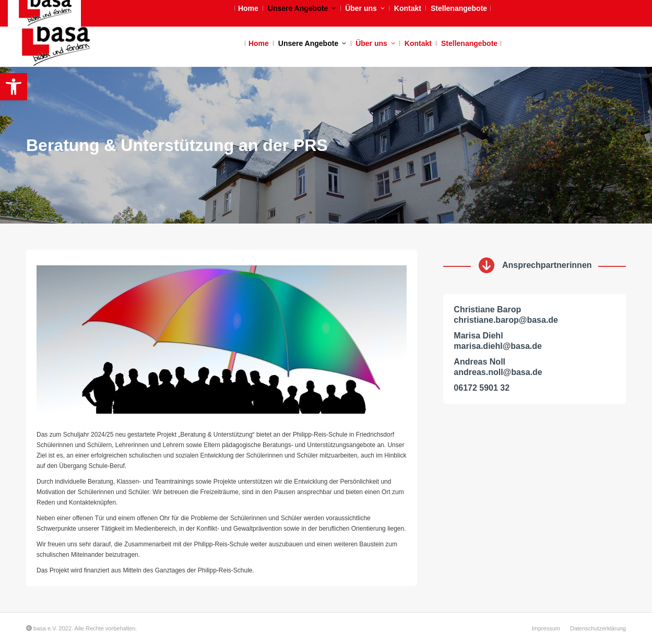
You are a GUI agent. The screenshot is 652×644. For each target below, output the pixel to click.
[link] (14, 87)
